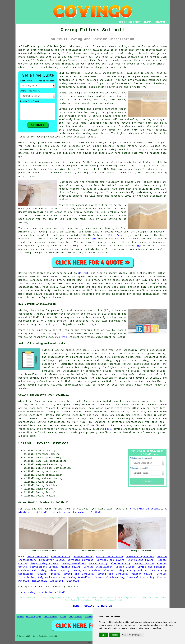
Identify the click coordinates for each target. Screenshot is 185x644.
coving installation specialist (116, 162)
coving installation (127, 429)
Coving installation (32, 273)
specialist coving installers (79, 185)
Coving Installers (74, 564)
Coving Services (37, 557)
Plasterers (89, 617)
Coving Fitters (49, 574)
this (64, 337)
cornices (28, 176)
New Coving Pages (34, 617)
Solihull (84, 273)
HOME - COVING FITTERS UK (92, 606)
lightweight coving (147, 364)
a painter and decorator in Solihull (77, 512)
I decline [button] (114, 635)
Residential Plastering (48, 581)
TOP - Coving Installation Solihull (42, 593)
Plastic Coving (61, 557)
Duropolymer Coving (51, 560)
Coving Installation (110, 557)
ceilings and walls (99, 80)
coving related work (41, 381)
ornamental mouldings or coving (39, 53)
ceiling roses (87, 173)
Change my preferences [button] (132, 635)
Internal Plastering (140, 577)
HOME (121, 22)
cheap (59, 212)
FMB (94, 239)
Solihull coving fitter (119, 146)
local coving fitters (33, 385)
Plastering (72, 581)
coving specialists (68, 350)
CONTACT (148, 22)
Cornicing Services (80, 560)
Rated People (117, 235)
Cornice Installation (98, 567)
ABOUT (138, 22)
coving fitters (70, 291)
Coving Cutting (144, 564)
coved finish (127, 150)
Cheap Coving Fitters (140, 557)
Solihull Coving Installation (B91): (43, 46)
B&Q (139, 246)
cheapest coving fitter (92, 205)
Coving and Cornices (151, 567)
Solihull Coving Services (43, 443)
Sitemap (20, 617)
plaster (138, 84)
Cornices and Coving (110, 560)
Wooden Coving (98, 564)
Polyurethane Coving (44, 567)
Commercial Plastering (109, 577)
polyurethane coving (74, 378)
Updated (63, 617)
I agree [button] (103, 635)
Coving (63, 109)
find (29, 401)
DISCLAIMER (160, 22)
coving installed (63, 64)
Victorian (74, 100)
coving (129, 53)
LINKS (129, 22)
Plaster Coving (83, 557)
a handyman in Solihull (146, 509)
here (108, 429)
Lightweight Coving (141, 560)
